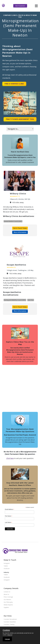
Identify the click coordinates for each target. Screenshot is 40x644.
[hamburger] (36, 6)
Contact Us (7, 592)
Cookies (6, 630)
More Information (20, 232)
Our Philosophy (8, 602)
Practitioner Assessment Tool (20, 119)
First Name (9, 516)
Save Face (31, 300)
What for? (10, 635)
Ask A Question (20, 6)
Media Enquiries (8, 605)
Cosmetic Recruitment (10, 619)
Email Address (9, 509)
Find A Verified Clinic (14, 84)
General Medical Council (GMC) (13, 221)
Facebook (7, 569)
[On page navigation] (20, 129)
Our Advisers (7, 600)
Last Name (8, 522)
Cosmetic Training (9, 625)
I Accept (7, 639)
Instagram (7, 563)
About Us (6, 594)
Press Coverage (8, 597)
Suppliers (6, 607)
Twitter (6, 566)
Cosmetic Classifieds (10, 622)
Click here (10, 458)
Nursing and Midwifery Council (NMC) (15, 300)
